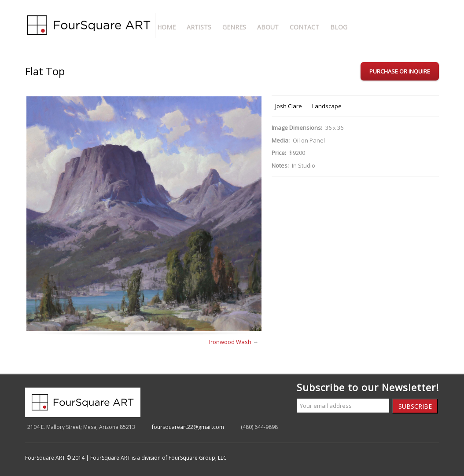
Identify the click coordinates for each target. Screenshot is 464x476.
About (268, 27)
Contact (304, 27)
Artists (199, 27)
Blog (339, 27)
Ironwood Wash (230, 342)
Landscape (327, 106)
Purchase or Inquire (400, 71)
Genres (234, 27)
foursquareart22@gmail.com (188, 427)
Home (166, 27)
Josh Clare (289, 106)
